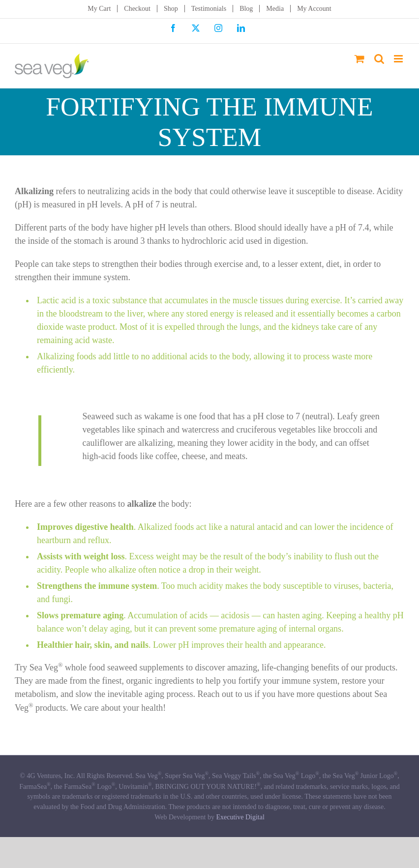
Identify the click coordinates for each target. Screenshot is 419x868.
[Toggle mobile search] (379, 59)
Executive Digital (240, 817)
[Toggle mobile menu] (399, 59)
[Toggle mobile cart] (359, 59)
